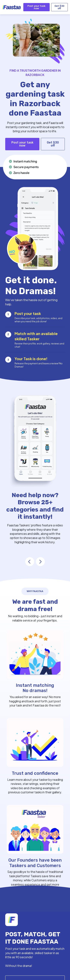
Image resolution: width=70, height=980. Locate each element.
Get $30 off (59, 7)
